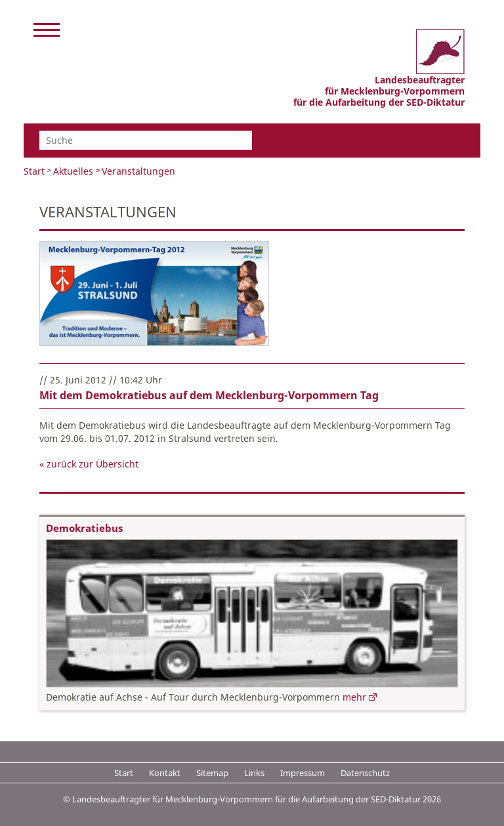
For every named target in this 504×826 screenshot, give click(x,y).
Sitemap (212, 773)
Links (254, 773)
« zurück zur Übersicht (89, 464)
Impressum (303, 773)
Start (34, 171)
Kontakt (165, 773)
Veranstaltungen (138, 171)
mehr (354, 697)
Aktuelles (73, 171)
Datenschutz (365, 773)
